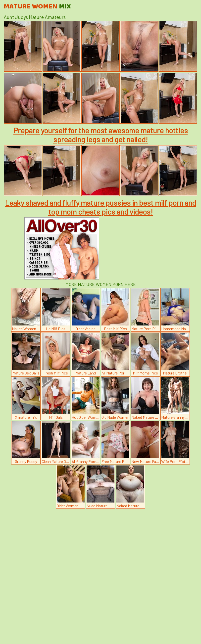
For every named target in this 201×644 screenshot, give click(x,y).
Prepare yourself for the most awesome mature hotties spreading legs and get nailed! (101, 135)
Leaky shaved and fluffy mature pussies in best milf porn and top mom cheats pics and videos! (100, 207)
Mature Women (37, 7)
